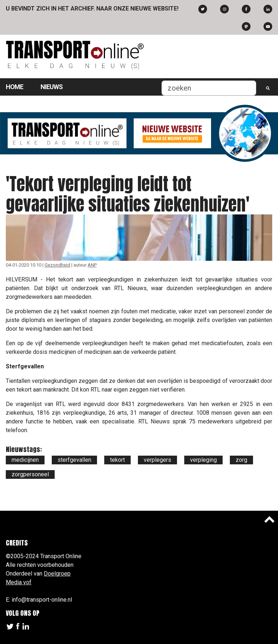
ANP (92, 265)
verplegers (157, 460)
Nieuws (52, 87)
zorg (241, 460)
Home (14, 87)
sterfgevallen (74, 460)
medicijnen (25, 460)
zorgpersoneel (30, 474)
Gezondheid (57, 265)
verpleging (203, 460)
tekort (117, 460)
